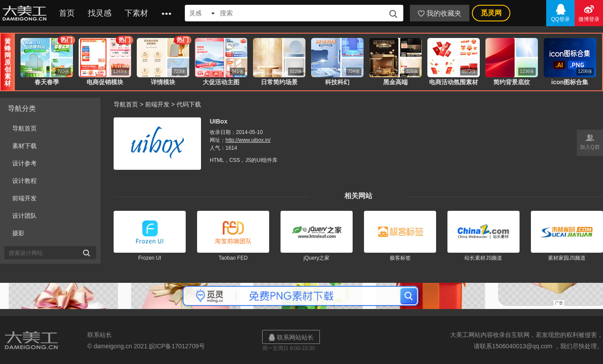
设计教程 (24, 181)
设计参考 (24, 163)
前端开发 (24, 198)
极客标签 (400, 258)
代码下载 (189, 104)
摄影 (18, 233)
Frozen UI (150, 258)
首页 (67, 13)
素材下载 (24, 146)
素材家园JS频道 (567, 258)
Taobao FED (233, 258)
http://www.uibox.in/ (248, 140)
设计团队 (24, 216)
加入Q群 (590, 141)
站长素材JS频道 (483, 258)
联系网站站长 (291, 337)
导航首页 (24, 128)
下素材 (136, 13)
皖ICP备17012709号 (177, 346)
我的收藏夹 (440, 13)
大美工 (26, 13)
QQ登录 (560, 12)
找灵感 (100, 13)
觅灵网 (491, 13)
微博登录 (589, 12)
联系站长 (100, 335)
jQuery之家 (317, 258)
